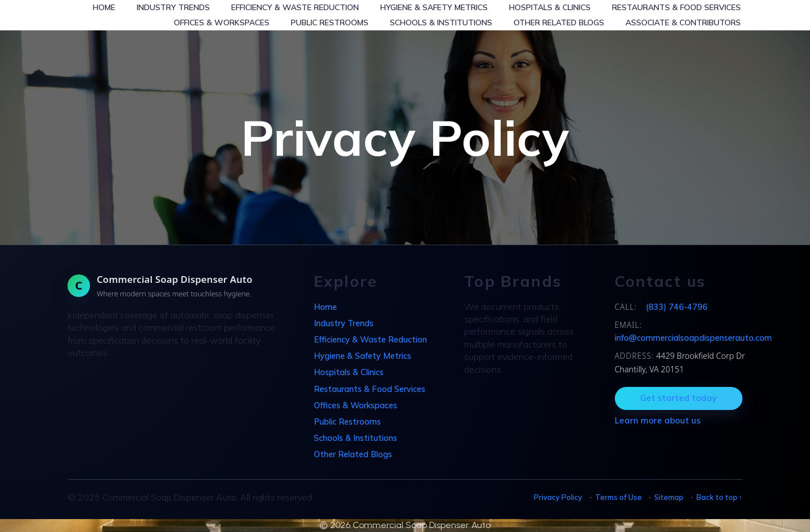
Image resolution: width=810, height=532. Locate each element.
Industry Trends (173, 7)
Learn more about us (658, 420)
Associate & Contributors (683, 22)
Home (104, 7)
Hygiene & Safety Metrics (434, 7)
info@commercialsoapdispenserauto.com (693, 338)
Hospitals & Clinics (550, 7)
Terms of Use (618, 497)
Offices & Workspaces (222, 22)
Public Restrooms (330, 22)
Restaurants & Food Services (676, 7)
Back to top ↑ (719, 497)
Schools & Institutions (441, 22)
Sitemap (669, 497)
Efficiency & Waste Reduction (295, 7)
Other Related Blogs (559, 22)
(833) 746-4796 (677, 307)
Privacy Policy (558, 497)
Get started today (678, 398)
